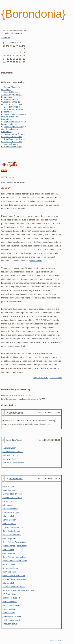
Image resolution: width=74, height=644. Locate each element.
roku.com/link (16, 479)
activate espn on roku (12, 494)
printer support (9, 609)
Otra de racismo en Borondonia (12, 103)
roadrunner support (11, 512)
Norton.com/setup (10, 568)
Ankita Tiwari (16, 440)
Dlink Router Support (12, 531)
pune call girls (10, 144)
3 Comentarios (56, 378)
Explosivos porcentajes (12, 146)
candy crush (47, 424)
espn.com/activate (12, 122)
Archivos (6, 38)
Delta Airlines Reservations (14, 542)
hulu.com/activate (10, 509)
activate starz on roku (12, 498)
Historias (12, 182)
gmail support (9, 486)
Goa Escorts (10, 139)
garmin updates (9, 538)
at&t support (8, 505)
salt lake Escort (9, 448)
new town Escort (10, 459)
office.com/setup (10, 564)
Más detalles (36, 261)
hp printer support (10, 490)
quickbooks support (11, 598)
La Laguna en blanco (14, 123)
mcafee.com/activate (12, 620)
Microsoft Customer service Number (18, 590)
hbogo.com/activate (11, 605)
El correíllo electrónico (11, 88)
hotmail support (9, 524)
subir (60, 640)
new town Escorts (10, 455)
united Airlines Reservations (15, 546)
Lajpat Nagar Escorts (14, 114)
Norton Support (9, 520)
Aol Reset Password (12, 535)
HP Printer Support (11, 594)
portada (53, 640)
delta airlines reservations (14, 576)
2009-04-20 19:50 (41, 378)
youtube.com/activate (12, 616)
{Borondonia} (33, 14)
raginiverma (9, 134)
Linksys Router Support (13, 527)
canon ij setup (9, 613)
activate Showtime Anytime (14, 579)
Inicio (4, 182)
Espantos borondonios (11, 96)
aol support (7, 501)
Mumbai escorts (10, 602)
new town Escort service (13, 463)
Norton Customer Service (14, 587)
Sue (6, 87)
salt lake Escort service (13, 452)
